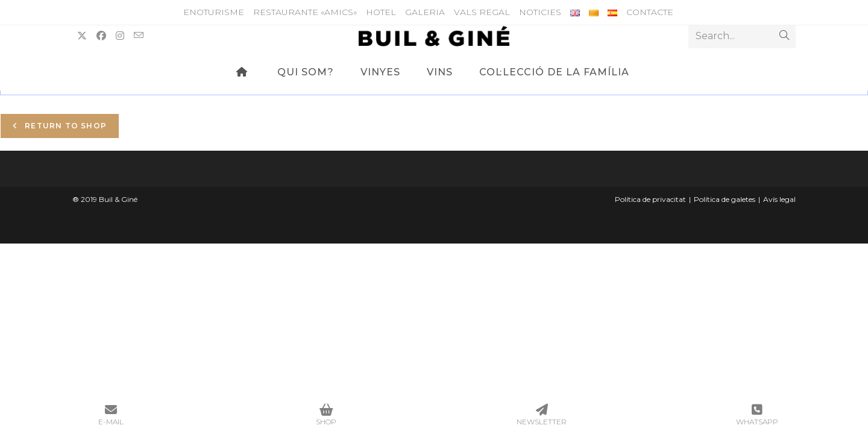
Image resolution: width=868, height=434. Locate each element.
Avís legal (779, 199)
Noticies (540, 12)
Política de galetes (725, 199)
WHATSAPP (758, 415)
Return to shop (64, 126)
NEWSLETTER (542, 415)
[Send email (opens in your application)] (139, 36)
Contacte (650, 12)
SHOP (327, 415)
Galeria (425, 12)
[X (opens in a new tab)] (82, 36)
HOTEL (381, 12)
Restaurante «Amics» (305, 12)
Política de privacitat (650, 199)
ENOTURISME (214, 12)
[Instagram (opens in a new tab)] (120, 36)
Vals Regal (482, 12)
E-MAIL (111, 415)
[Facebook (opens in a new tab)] (101, 36)
